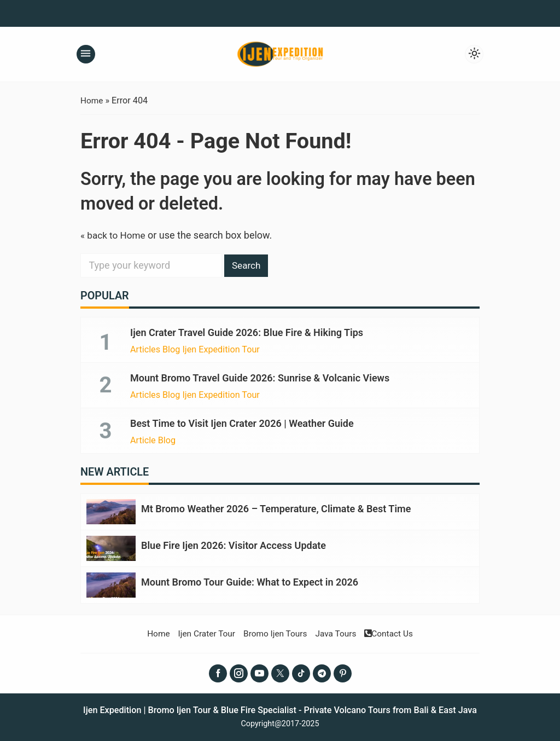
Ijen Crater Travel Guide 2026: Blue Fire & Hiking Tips (247, 332)
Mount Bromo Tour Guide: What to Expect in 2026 (250, 580)
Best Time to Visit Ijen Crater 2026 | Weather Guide (242, 423)
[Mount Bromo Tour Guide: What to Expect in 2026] (111, 583)
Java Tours (338, 631)
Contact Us (393, 631)
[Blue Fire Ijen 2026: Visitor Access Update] (111, 546)
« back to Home (115, 235)
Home (153, 631)
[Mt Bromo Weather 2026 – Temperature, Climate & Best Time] (111, 510)
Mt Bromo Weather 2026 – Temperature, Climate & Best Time (276, 508)
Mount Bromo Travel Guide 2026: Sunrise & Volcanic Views (260, 377)
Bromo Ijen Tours (275, 631)
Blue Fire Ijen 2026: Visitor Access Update (234, 544)
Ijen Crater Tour (203, 631)
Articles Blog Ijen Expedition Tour (195, 349)
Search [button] (247, 265)
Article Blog (153, 439)
